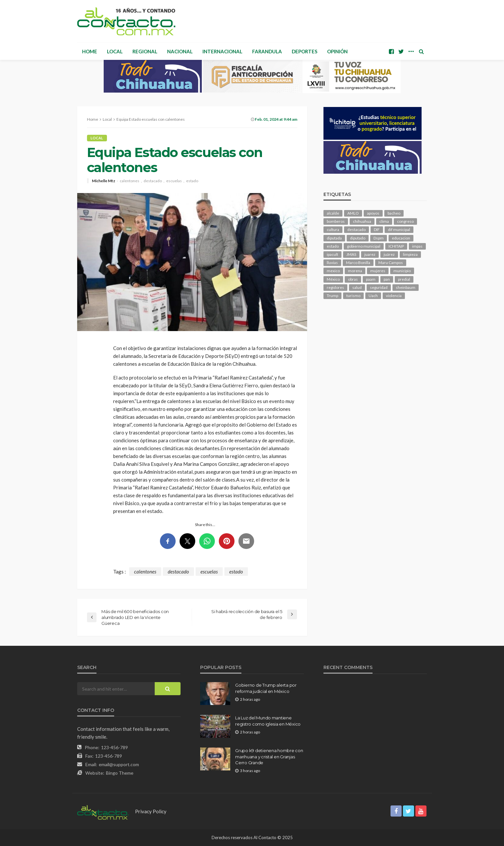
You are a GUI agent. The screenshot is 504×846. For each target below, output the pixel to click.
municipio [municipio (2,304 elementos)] (402, 271)
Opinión (337, 51)
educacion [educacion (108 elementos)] (401, 238)
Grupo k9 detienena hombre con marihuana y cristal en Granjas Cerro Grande (269, 756)
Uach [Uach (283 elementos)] (373, 296)
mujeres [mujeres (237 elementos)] (378, 271)
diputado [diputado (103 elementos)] (358, 238)
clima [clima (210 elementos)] (384, 221)
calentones (130, 181)
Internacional (222, 51)
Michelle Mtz (104, 181)
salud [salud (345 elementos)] (357, 287)
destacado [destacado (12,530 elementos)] (356, 229)
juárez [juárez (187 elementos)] (389, 254)
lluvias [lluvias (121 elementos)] (332, 263)
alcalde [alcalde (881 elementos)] (333, 213)
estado (192, 181)
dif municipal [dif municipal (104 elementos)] (399, 229)
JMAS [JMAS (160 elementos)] (351, 254)
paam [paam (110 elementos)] (371, 279)
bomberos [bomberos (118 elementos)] (336, 221)
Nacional (180, 51)
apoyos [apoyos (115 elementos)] (373, 213)
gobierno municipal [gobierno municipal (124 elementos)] (364, 246)
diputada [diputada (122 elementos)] (334, 238)
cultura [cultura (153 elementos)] (333, 229)
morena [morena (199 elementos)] (355, 271)
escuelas (174, 181)
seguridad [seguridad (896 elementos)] (379, 287)
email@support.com (119, 764)
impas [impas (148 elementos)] (417, 246)
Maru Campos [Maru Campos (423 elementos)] (391, 263)
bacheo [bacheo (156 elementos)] (394, 213)
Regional (145, 51)
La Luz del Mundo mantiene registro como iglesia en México (268, 721)
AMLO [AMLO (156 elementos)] (353, 213)
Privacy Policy (151, 811)
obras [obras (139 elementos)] (353, 279)
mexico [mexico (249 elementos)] (333, 271)
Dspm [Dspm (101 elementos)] (379, 238)
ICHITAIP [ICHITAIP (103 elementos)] (396, 246)
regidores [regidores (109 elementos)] (335, 287)
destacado (153, 181)
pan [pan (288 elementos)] (387, 279)
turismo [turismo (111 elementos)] (353, 296)
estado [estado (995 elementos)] (333, 246)
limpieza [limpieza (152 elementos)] (410, 254)
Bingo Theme (120, 773)
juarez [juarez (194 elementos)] (370, 254)
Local (115, 51)
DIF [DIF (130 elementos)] (377, 229)
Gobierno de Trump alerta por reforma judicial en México (266, 688)
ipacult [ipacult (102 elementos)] (332, 254)
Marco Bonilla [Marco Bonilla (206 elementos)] (358, 263)
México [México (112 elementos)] (333, 279)
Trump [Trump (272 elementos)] (332, 296)
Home (90, 51)
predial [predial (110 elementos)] (404, 279)
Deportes (304, 51)
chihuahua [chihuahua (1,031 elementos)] (362, 221)
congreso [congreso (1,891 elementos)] (405, 221)
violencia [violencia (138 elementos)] (394, 296)
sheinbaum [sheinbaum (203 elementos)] (406, 287)
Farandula (267, 51)
